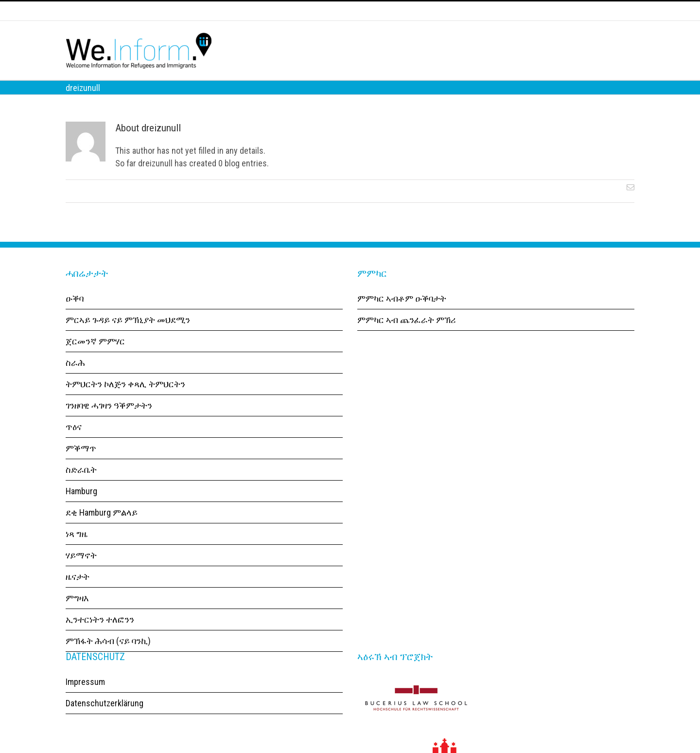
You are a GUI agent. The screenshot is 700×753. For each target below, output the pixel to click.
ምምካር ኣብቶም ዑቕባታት (402, 315)
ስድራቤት (81, 486)
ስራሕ (75, 379)
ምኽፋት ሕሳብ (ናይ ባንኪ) (108, 657)
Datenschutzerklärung (105, 720)
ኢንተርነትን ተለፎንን (100, 636)
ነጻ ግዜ (77, 550)
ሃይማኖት (81, 572)
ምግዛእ (77, 615)
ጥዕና (74, 443)
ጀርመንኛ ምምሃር (95, 358)
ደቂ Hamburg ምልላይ (102, 529)
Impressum (85, 698)
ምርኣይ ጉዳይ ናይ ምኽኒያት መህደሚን (128, 336)
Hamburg (81, 508)
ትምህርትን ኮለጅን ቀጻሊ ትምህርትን (125, 401)
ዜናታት (78, 593)
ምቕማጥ (81, 465)
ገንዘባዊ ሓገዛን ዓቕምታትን (109, 422)
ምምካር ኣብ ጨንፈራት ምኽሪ (407, 336)
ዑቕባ (75, 315)
